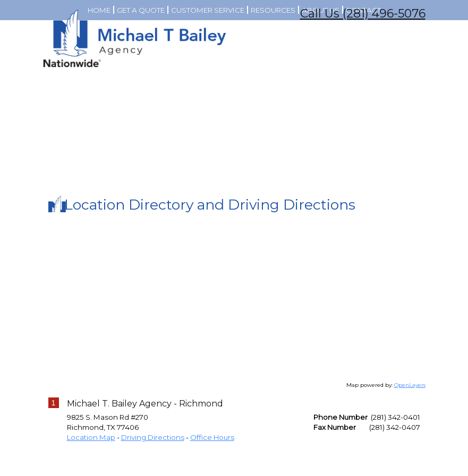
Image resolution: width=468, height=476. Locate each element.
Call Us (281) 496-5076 (363, 14)
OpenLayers (410, 436)
